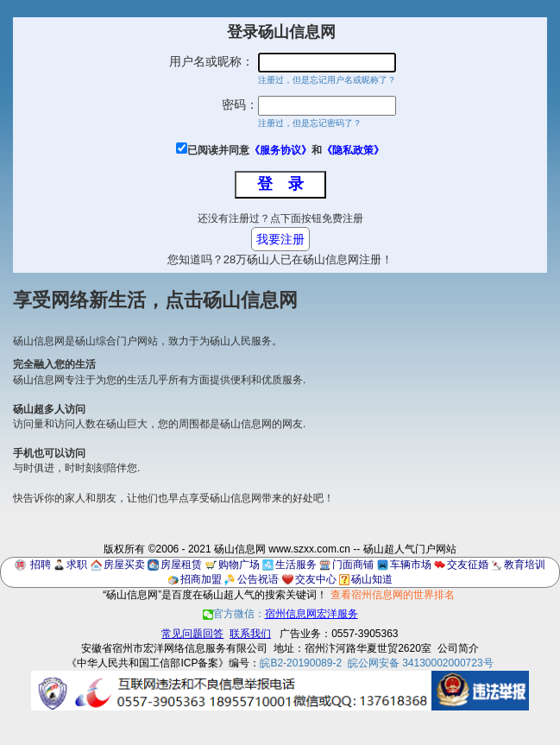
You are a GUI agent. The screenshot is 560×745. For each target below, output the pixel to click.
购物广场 (239, 565)
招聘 (41, 565)
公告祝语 (258, 579)
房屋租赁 (181, 565)
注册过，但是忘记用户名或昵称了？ (327, 80)
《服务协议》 (280, 150)
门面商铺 (353, 565)
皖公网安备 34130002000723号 (421, 663)
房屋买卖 (124, 565)
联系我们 (250, 634)
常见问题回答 (192, 634)
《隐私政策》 (353, 150)
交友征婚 (468, 565)
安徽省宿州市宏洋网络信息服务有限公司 (174, 648)
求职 (77, 565)
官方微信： (280, 614)
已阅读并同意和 (286, 150)
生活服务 (296, 565)
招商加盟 (201, 579)
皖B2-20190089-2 (301, 663)
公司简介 (458, 648)
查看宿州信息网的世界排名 (393, 595)
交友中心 (316, 579)
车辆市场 (411, 565)
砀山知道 (372, 579)
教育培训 (525, 565)
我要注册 (280, 239)
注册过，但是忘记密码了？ (310, 123)
